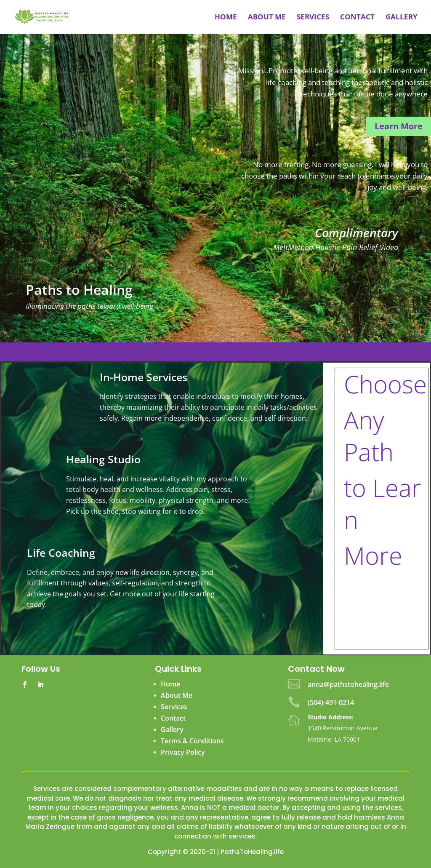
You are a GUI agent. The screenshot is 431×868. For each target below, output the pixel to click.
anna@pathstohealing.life (348, 684)
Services (313, 18)
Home (226, 18)
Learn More (399, 126)
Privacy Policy (183, 752)
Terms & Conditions (192, 741)
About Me (177, 695)
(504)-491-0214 (331, 702)
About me (267, 18)
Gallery (402, 18)
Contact (357, 18)
